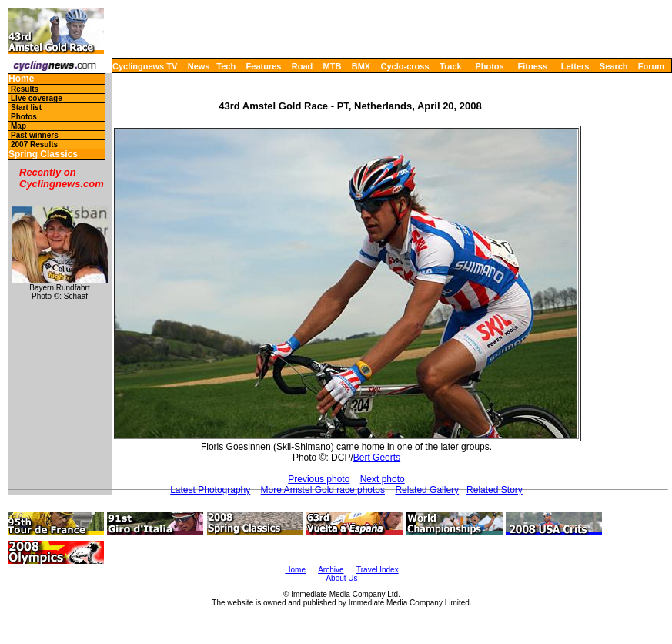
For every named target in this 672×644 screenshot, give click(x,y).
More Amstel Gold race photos (323, 490)
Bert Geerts (377, 458)
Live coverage (37, 98)
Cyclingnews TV (145, 66)
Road (303, 66)
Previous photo (319, 479)
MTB (333, 66)
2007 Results (34, 144)
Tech (226, 66)
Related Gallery (427, 490)
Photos (489, 66)
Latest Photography (210, 490)
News (199, 66)
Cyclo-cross (405, 66)
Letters (575, 66)
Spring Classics (43, 154)
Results (25, 89)
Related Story (495, 490)
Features (264, 66)
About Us (341, 578)
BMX (361, 66)
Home (21, 79)
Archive (331, 570)
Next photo (383, 479)
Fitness (532, 66)
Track (451, 66)
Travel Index (378, 570)
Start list (26, 107)
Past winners (35, 135)
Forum (651, 66)
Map (18, 126)
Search (614, 66)
